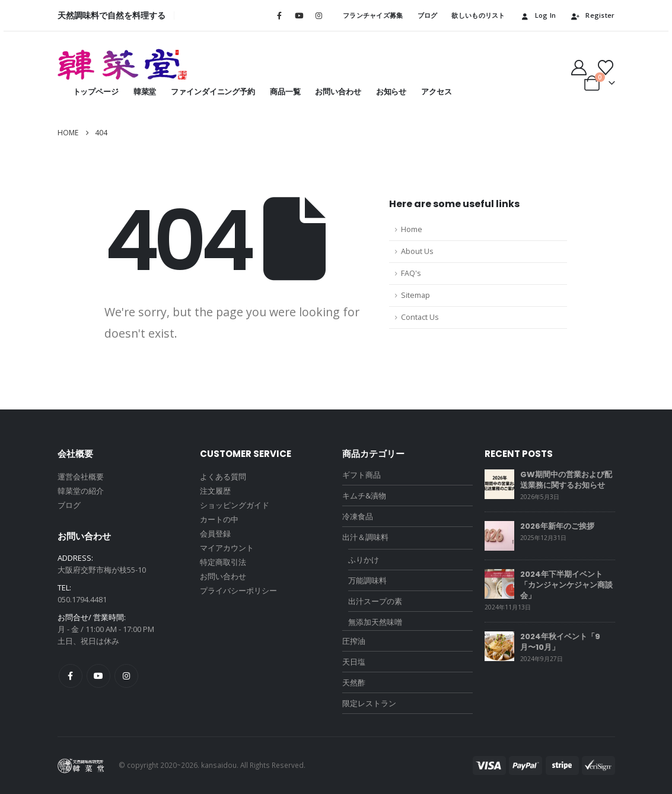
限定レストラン (369, 703)
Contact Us (420, 317)
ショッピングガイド (235, 505)
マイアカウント (227, 548)
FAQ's (411, 273)
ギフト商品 (362, 475)
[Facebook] (279, 15)
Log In (538, 15)
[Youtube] (299, 15)
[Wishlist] (605, 68)
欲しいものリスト (478, 15)
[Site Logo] (123, 64)
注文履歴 (215, 491)
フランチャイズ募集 (373, 15)
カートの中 (219, 519)
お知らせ (391, 92)
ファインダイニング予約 (213, 92)
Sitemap (415, 295)
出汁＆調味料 (365, 537)
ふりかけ (364, 560)
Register (592, 15)
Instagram (126, 676)
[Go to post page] (499, 484)
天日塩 (354, 662)
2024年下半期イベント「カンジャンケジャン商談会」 (566, 585)
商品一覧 (285, 92)
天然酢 (354, 682)
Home (412, 229)
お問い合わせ (338, 92)
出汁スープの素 (375, 601)
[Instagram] (319, 15)
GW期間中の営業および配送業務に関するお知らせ (566, 480)
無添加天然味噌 (375, 622)
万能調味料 (367, 580)
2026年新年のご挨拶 (557, 526)
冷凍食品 (358, 516)
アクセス (436, 92)
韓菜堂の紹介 (81, 491)
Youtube (98, 676)
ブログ (428, 15)
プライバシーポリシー (238, 590)
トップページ (96, 92)
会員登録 (215, 533)
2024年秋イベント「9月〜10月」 (560, 642)
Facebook (71, 676)
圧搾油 (354, 641)
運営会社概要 (81, 477)
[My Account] (579, 68)
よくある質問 (223, 477)
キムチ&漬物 (364, 496)
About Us (417, 251)
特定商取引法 (223, 562)
